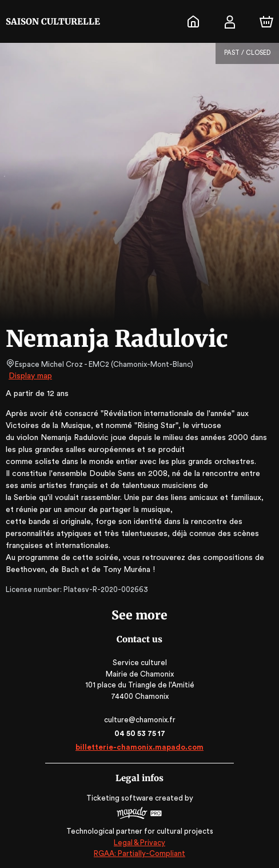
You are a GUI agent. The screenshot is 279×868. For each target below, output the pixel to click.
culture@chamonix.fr (139, 720)
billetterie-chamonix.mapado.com (140, 747)
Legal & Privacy (139, 843)
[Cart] (266, 22)
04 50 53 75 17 (140, 733)
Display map (31, 376)
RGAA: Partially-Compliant (139, 853)
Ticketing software (121, 798)
